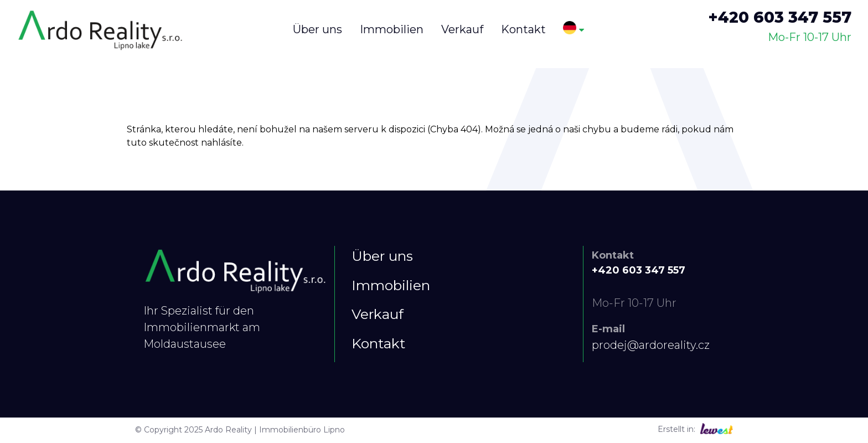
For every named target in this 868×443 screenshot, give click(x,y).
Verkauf (378, 314)
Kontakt (378, 343)
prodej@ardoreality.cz (651, 345)
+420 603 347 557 (780, 17)
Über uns (382, 256)
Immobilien (391, 285)
